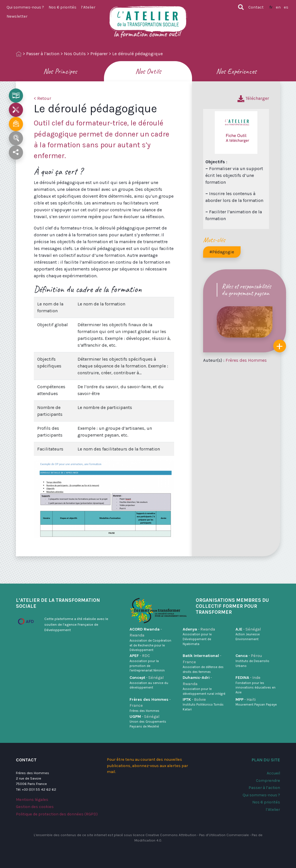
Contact (256, 7)
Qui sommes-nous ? (25, 7)
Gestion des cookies (35, 807)
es (286, 7)
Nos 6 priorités (62, 7)
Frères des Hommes (246, 360)
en (278, 7)
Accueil (273, 773)
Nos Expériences (236, 71)
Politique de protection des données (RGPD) (57, 814)
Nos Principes (60, 71)
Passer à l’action (43, 54)
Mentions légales (32, 800)
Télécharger (253, 98)
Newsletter (17, 16)
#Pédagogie (222, 252)
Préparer (99, 54)
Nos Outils (75, 54)
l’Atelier (88, 7)
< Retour (42, 98)
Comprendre (268, 781)
